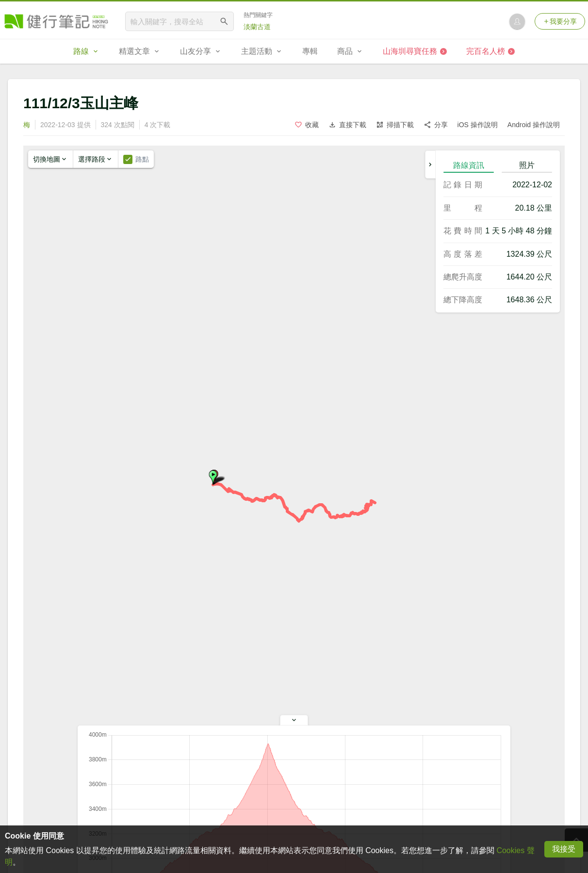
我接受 (564, 849)
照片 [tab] (527, 165)
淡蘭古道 (257, 27)
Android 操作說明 (534, 125)
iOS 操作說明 (478, 125)
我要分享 (560, 21)
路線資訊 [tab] (469, 165)
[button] (213, 478)
